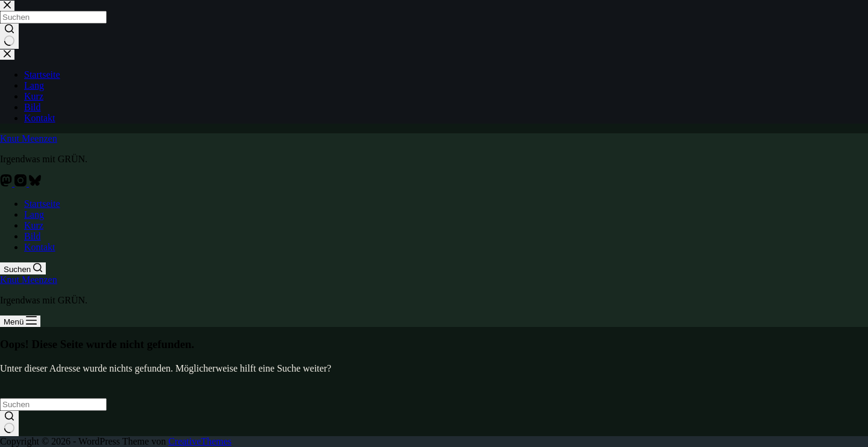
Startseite (42, 204)
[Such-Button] (9, 423)
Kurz (34, 225)
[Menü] (20, 321)
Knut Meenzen (29, 138)
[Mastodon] (7, 183)
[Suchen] (23, 268)
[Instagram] (22, 183)
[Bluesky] (35, 183)
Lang (34, 214)
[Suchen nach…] (53, 404)
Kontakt (40, 247)
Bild (33, 236)
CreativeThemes (200, 441)
